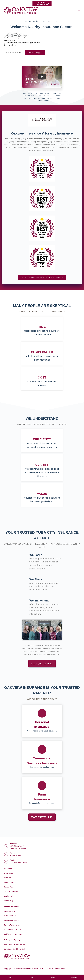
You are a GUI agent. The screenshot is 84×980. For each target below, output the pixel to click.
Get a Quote (9, 873)
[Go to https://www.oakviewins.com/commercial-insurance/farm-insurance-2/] (42, 793)
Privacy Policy (9, 887)
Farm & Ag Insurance (12, 925)
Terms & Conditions (11, 891)
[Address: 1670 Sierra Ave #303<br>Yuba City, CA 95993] (6, 846)
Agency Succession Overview (15, 944)
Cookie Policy (9, 896)
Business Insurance (11, 920)
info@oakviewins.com (18, 863)
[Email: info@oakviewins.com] (6, 862)
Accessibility (9, 901)
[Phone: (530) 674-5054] (6, 854)
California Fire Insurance (13, 934)
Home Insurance (10, 916)
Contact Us (8, 878)
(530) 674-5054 (16, 856)
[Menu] (79, 11)
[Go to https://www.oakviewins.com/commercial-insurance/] (42, 757)
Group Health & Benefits (13, 930)
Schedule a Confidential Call (14, 949)
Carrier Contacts (10, 882)
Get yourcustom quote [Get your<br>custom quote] (42, 3)
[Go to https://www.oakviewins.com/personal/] (42, 721)
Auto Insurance (10, 911)
